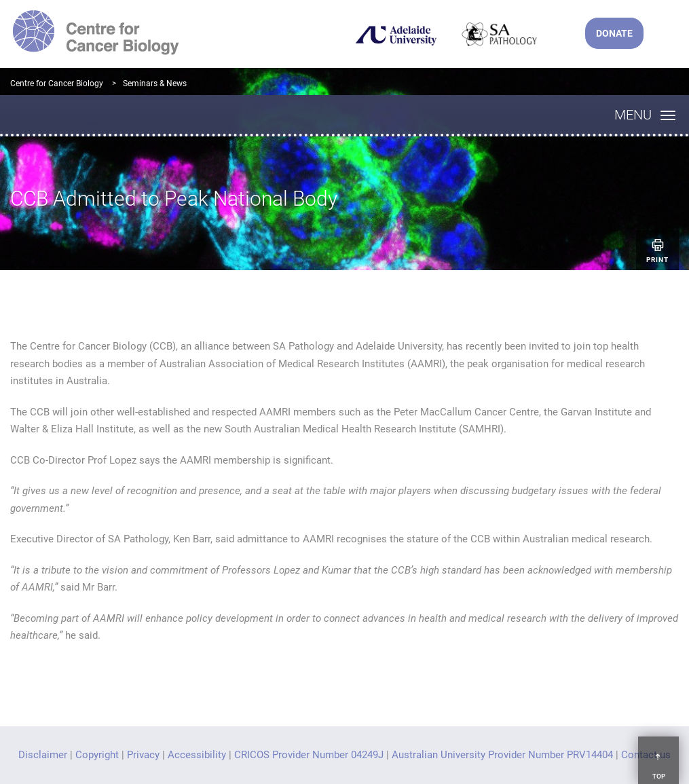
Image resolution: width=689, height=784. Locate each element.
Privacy (143, 755)
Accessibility (197, 755)
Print (657, 250)
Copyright (97, 755)
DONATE (614, 33)
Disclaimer (43, 755)
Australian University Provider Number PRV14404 (502, 755)
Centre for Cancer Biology (57, 83)
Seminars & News (155, 83)
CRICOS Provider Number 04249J (309, 755)
